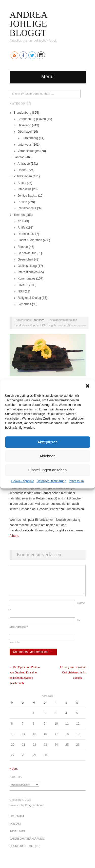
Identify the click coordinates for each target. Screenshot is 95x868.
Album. (14, 536)
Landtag (19, 157)
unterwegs (25, 145)
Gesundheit (25, 259)
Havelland (24, 125)
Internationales (28, 272)
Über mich (17, 821)
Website (15, 647)
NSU (21, 291)
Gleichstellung (27, 266)
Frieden (23, 247)
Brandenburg (22, 113)
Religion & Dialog (29, 298)
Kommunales (27, 279)
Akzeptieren (48, 442)
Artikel (22, 183)
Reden (22, 170)
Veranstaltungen (29, 151)
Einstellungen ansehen (48, 470)
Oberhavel (25, 132)
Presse (22, 202)
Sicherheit (24, 304)
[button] (87, 386)
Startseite (38, 320)
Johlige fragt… (27, 196)
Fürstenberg (30, 138)
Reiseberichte (27, 208)
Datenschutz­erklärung (51, 481)
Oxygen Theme (35, 810)
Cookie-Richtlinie (23, 481)
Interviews (25, 189)
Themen (19, 215)
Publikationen (23, 176)
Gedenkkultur (27, 253)
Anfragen (24, 164)
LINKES (23, 285)
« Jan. (14, 774)
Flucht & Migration (30, 240)
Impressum (76, 481)
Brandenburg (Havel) (32, 119)
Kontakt (15, 829)
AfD (20, 221)
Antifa (22, 228)
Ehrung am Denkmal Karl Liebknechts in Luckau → (73, 678)
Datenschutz (26, 234)
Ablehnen (48, 456)
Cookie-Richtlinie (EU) (25, 851)
